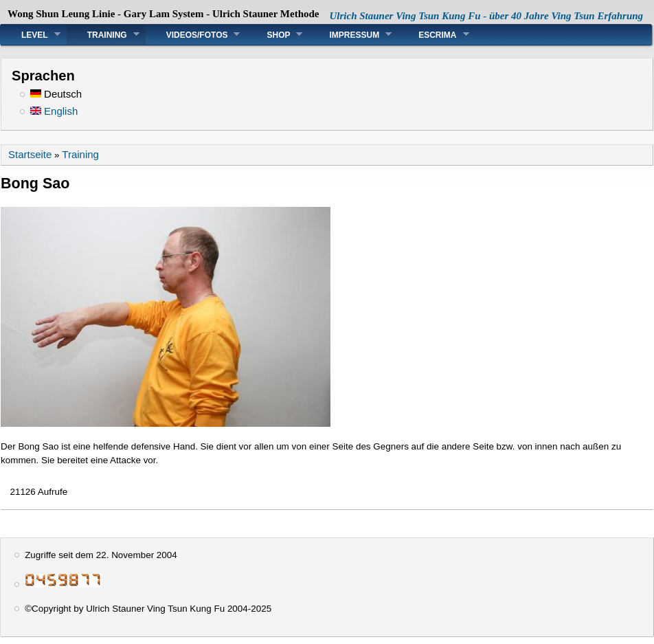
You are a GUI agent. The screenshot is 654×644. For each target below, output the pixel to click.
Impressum (350, 35)
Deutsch (56, 94)
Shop (274, 35)
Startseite (30, 154)
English (54, 111)
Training (103, 35)
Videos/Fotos (193, 35)
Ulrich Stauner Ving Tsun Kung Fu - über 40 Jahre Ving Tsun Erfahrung (487, 16)
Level (31, 35)
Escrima (433, 35)
